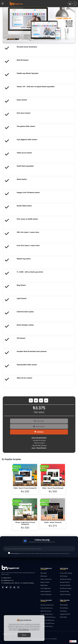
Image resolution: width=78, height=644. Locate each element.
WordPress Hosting (66, 588)
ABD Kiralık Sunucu (46, 611)
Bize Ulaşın (44, 573)
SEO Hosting (64, 576)
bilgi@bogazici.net (7, 580)
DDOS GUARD (64, 605)
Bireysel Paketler (65, 582)
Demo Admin (39, 426)
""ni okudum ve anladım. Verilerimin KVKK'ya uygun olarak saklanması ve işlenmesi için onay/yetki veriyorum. (40, 553)
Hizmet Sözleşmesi (46, 594)
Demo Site (39, 421)
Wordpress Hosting (66, 579)
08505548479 (6, 578)
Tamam (24, 635)
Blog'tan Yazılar (45, 582)
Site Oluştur (63, 611)
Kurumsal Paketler (65, 585)
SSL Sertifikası (64, 608)
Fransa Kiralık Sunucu (47, 608)
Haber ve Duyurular (46, 579)
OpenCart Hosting (65, 594)
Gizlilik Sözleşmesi (46, 591)
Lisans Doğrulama (46, 588)
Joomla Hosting (64, 591)
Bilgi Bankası (44, 585)
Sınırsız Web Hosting (66, 573)
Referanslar (44, 576)
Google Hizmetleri (65, 614)
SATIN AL (39, 432)
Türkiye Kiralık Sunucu (47, 614)
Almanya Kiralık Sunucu (47, 605)
